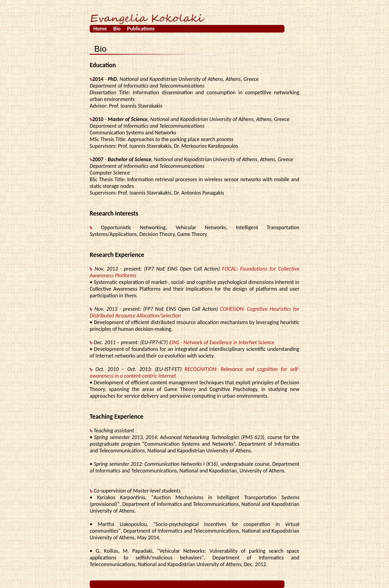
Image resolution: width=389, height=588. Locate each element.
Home (100, 29)
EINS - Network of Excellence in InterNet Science (222, 342)
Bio (117, 29)
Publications (141, 29)
